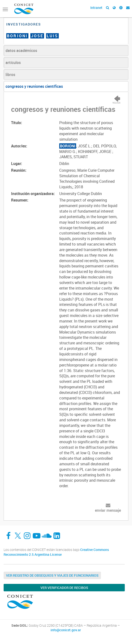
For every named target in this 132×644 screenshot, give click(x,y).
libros (10, 75)
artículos (13, 63)
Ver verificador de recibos (64, 588)
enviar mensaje (108, 510)
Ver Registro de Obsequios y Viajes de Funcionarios (52, 575)
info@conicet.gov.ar (66, 630)
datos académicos (21, 51)
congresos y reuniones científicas (34, 86)
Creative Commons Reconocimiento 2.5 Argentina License (56, 552)
